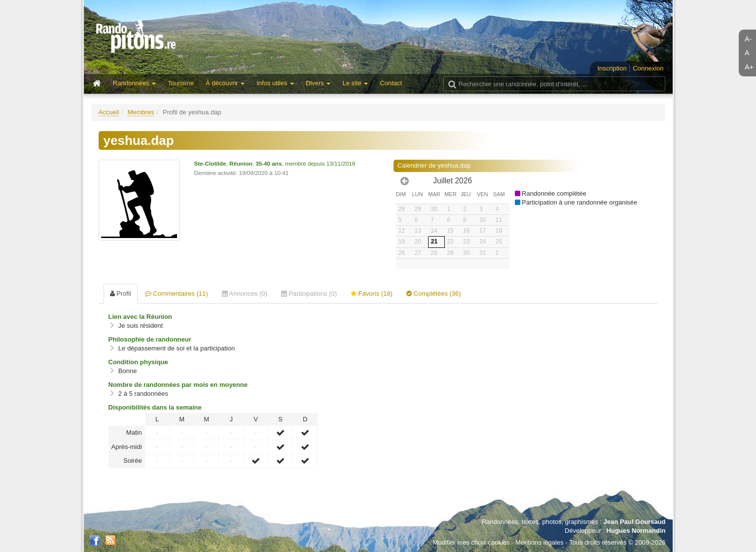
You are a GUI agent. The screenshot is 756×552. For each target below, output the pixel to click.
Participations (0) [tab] (309, 293)
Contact (391, 83)
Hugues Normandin (636, 531)
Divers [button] (318, 83)
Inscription (612, 68)
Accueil (109, 112)
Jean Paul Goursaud (635, 522)
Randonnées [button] (134, 83)
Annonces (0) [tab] (245, 293)
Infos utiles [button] (275, 83)
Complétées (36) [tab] (434, 293)
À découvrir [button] (225, 83)
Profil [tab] (121, 293)
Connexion (648, 68)
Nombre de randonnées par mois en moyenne (178, 385)
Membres (141, 112)
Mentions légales (540, 542)
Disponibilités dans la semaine (155, 407)
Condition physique (138, 362)
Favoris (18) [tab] (372, 293)
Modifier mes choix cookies (471, 542)
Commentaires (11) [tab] (177, 293)
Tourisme (181, 83)
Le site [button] (355, 83)
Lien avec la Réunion (140, 317)
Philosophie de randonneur (150, 339)
